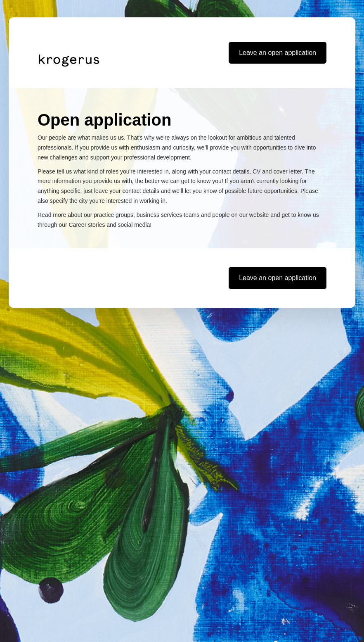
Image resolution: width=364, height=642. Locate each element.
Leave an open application (278, 53)
